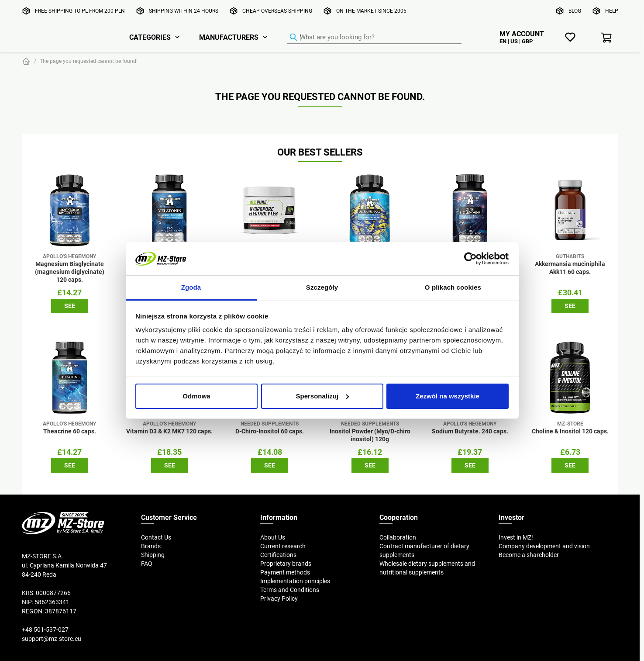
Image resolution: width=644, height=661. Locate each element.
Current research (283, 546)
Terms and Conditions (290, 590)
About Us (273, 537)
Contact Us (156, 537)
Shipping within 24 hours (184, 11)
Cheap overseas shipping (277, 11)
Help (612, 11)
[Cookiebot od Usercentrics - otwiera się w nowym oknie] (470, 259)
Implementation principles (295, 581)
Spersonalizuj (322, 396)
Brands (151, 546)
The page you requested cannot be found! (89, 61)
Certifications (278, 555)
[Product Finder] (374, 38)
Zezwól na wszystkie (448, 396)
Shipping (153, 555)
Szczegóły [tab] (322, 287)
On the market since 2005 (371, 11)
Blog (575, 11)
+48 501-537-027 (45, 630)
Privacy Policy (279, 599)
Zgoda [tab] (191, 287)
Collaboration (398, 537)
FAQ (147, 564)
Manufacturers (229, 37)
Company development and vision (544, 546)
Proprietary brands (286, 564)
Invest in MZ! (516, 537)
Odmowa (196, 396)
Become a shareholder (529, 555)
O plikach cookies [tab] (453, 287)
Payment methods (285, 572)
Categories (150, 37)
